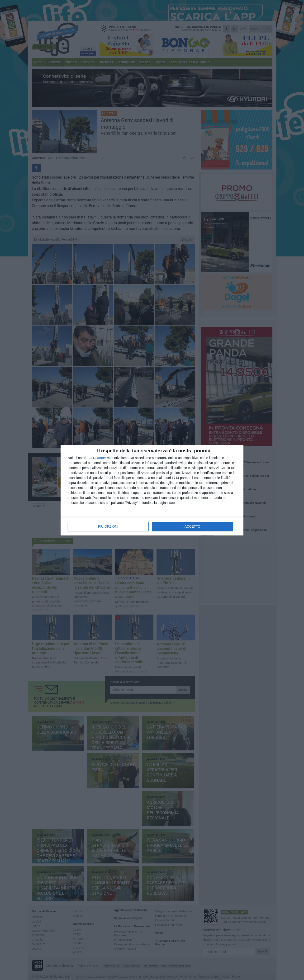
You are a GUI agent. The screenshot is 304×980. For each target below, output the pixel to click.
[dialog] (152, 490)
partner (101, 458)
